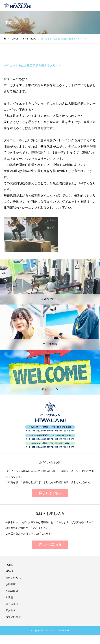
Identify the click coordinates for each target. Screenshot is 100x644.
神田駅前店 (12, 591)
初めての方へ (13, 578)
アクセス (10, 610)
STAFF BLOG (16, 52)
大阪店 (9, 597)
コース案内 (12, 604)
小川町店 (10, 584)
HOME (9, 565)
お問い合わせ (13, 617)
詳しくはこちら (50, 493)
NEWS (9, 571)
